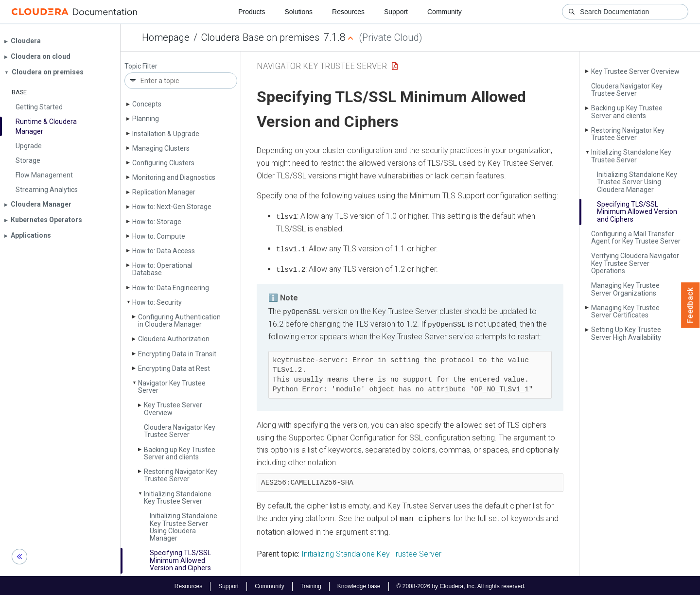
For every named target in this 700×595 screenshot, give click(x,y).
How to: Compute (159, 236)
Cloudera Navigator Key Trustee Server (180, 431)
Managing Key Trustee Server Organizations (625, 289)
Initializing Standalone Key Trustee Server (178, 498)
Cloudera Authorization (174, 339)
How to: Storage (157, 222)
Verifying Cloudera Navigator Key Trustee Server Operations (635, 263)
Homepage (166, 37)
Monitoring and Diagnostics (174, 177)
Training (311, 584)
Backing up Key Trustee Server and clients (180, 453)
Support (396, 12)
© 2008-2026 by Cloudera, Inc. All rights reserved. (461, 584)
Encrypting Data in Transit (177, 354)
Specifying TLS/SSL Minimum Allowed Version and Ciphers (180, 560)
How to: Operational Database (162, 269)
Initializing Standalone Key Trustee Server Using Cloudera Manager (184, 527)
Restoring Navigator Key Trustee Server (181, 475)
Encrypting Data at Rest (174, 368)
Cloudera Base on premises (260, 37)
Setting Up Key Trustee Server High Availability (626, 333)
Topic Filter (141, 66)
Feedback (691, 305)
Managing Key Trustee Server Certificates (625, 311)
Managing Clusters (161, 148)
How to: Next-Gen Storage (172, 207)
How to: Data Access (164, 251)
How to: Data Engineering (171, 288)
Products (252, 12)
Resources (348, 12)
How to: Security (157, 302)
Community (445, 12)
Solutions (298, 12)
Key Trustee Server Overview (173, 409)
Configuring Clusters (163, 163)
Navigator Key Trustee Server (172, 387)
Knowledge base (359, 584)
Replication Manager (164, 192)
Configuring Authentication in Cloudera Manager (179, 321)
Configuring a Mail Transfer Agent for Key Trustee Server (636, 237)
